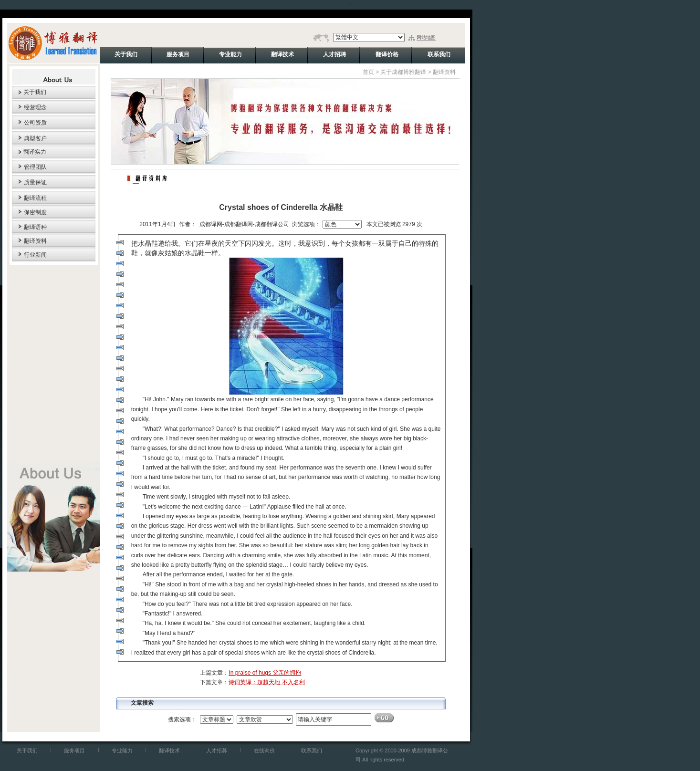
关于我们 (35, 92)
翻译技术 (169, 750)
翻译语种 (35, 227)
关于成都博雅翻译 (403, 72)
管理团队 (35, 167)
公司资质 (35, 123)
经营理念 (35, 107)
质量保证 (35, 182)
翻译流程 (35, 198)
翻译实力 (35, 152)
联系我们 (312, 750)
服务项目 (74, 750)
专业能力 (122, 750)
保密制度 (35, 212)
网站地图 (426, 37)
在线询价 (264, 750)
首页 (368, 72)
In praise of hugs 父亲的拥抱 (265, 673)
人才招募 (217, 750)
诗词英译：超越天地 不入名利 (266, 682)
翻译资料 (35, 241)
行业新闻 (35, 255)
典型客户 (35, 138)
